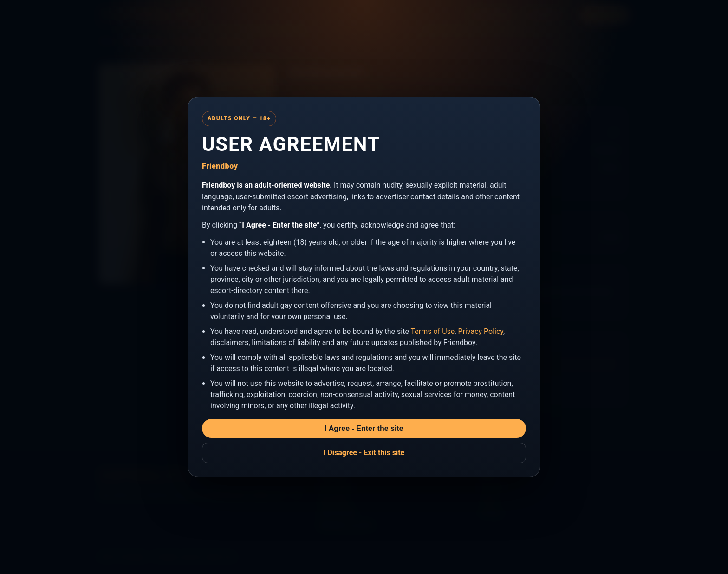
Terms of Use (433, 331)
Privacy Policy (481, 331)
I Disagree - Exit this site (364, 453)
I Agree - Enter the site (364, 428)
